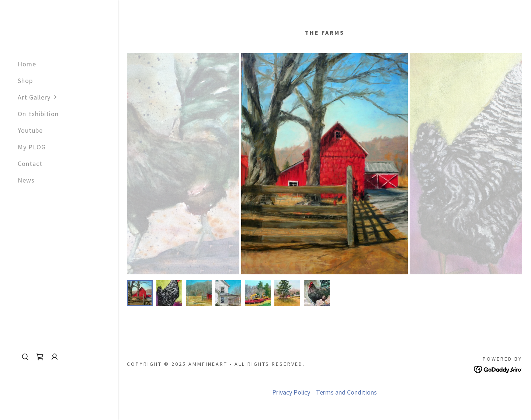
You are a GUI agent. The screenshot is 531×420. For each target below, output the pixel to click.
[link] (40, 357)
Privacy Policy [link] (291, 392)
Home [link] (27, 64)
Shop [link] (25, 81)
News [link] (26, 180)
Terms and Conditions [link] (346, 392)
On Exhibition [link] (38, 114)
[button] (68, 97)
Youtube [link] (30, 130)
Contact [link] (30, 164)
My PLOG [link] (32, 147)
